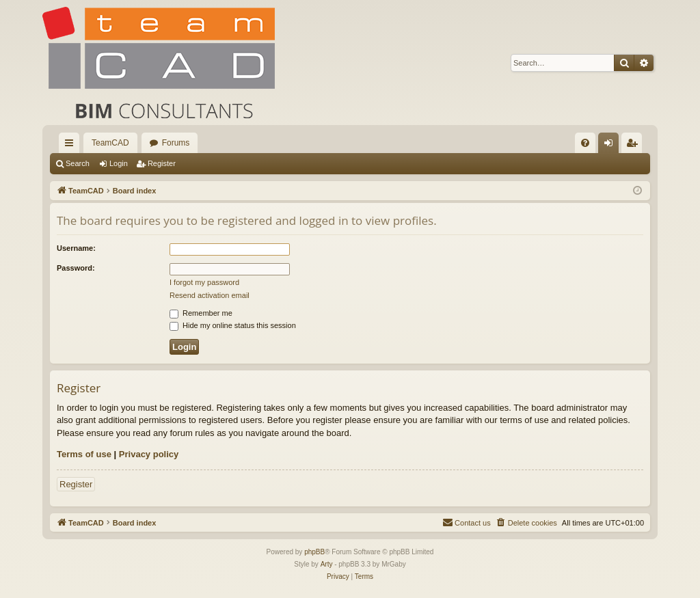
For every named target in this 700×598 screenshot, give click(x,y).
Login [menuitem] (611, 146)
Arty (327, 564)
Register (162, 163)
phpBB (314, 552)
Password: (76, 268)
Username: (76, 248)
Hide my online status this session (233, 325)
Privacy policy (149, 454)
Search (78, 163)
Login (119, 163)
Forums (176, 143)
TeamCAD (110, 143)
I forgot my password (204, 282)
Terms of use (84, 454)
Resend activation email (210, 295)
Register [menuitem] (635, 146)
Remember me (201, 313)
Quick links (72, 146)
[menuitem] (585, 143)
